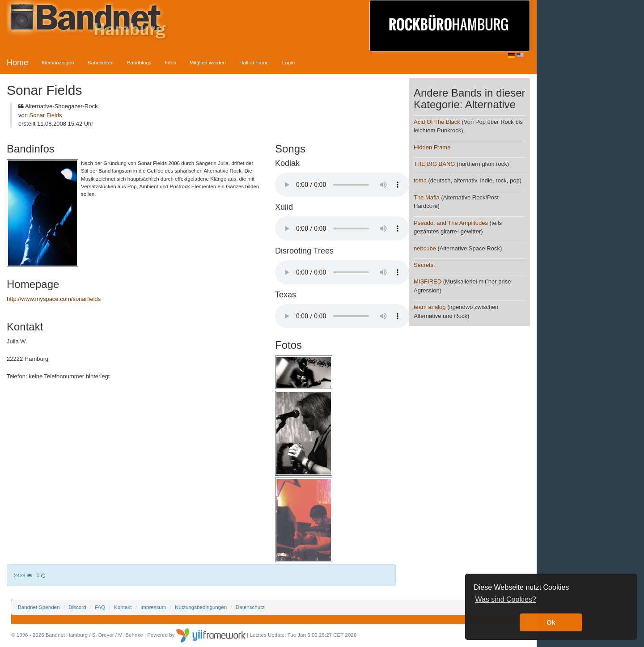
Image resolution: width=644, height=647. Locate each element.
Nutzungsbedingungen (201, 607)
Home (17, 63)
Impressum (153, 607)
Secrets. (424, 265)
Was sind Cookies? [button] (505, 599)
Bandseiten (101, 62)
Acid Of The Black (437, 122)
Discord (77, 607)
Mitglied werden (208, 62)
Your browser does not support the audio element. (342, 185)
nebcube (425, 248)
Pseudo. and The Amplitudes (451, 223)
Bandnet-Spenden (39, 607)
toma (420, 180)
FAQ (100, 607)
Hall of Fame (254, 62)
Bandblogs (139, 62)
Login (288, 62)
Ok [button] (551, 622)
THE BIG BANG (434, 164)
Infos (171, 62)
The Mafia (427, 197)
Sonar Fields (46, 115)
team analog (430, 307)
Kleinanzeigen (58, 62)
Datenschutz (250, 607)
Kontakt (123, 607)
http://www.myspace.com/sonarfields (54, 299)
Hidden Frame (432, 147)
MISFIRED (428, 281)
